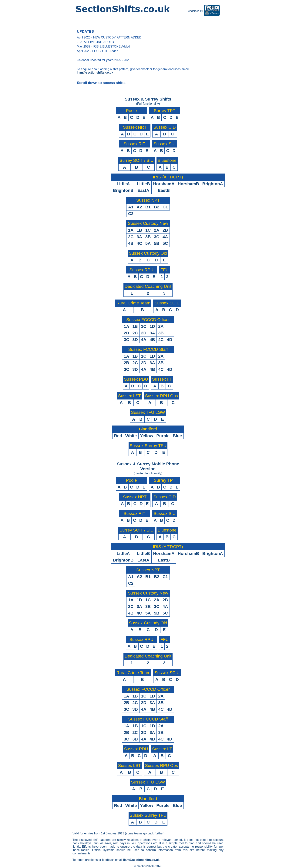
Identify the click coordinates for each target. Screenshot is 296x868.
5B (157, 243)
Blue (177, 436)
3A (139, 237)
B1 (148, 207)
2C (131, 237)
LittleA (123, 184)
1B (139, 230)
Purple (163, 436)
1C (148, 230)
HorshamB (188, 184)
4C (139, 243)
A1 (131, 207)
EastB (164, 190)
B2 (157, 207)
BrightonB (123, 190)
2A (157, 230)
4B (131, 243)
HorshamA (164, 184)
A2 (139, 207)
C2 (131, 214)
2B (165, 230)
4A (165, 237)
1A (131, 230)
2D (144, 333)
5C (165, 243)
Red (118, 436)
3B (148, 237)
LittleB (143, 184)
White (131, 436)
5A (148, 243)
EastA (143, 190)
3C (157, 237)
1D (152, 326)
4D (170, 340)
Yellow (147, 436)
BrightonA (213, 184)
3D (135, 340)
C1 (165, 207)
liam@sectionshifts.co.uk (95, 73)
